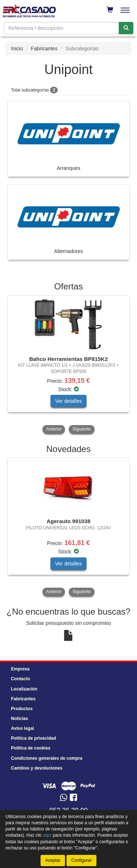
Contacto (20, 679)
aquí (47, 835)
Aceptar (53, 860)
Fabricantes (44, 48)
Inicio (17, 48)
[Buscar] (126, 28)
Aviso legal (22, 728)
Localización (24, 689)
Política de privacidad (33, 738)
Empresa (20, 669)
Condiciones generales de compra (47, 758)
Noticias (20, 719)
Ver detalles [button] (68, 401)
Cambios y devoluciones (37, 768)
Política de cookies (31, 748)
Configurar (81, 860)
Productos (22, 709)
